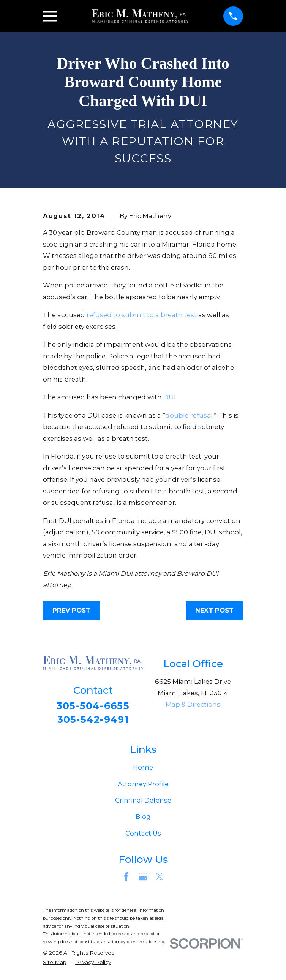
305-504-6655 (93, 706)
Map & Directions (193, 704)
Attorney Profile (143, 785)
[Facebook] (126, 878)
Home (143, 769)
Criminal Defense (143, 802)
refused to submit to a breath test (142, 315)
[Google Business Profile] (143, 878)
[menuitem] (55, 964)
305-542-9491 (93, 720)
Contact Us (143, 835)
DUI (170, 397)
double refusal (189, 415)
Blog (143, 818)
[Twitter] (159, 878)
